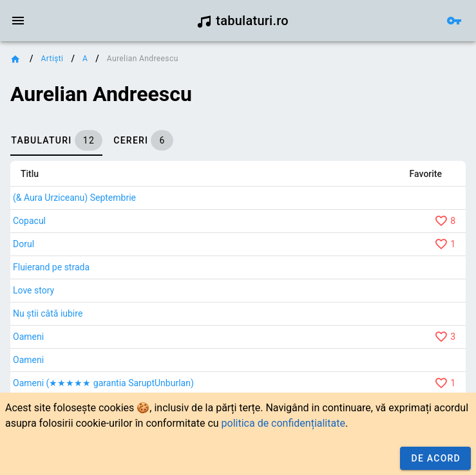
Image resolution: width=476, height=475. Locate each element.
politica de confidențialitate (283, 423)
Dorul (24, 244)
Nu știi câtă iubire (48, 313)
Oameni (28, 337)
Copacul (29, 221)
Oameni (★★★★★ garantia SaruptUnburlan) (103, 383)
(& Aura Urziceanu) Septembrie (74, 198)
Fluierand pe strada (51, 267)
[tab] (56, 140)
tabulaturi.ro (243, 21)
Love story (33, 290)
